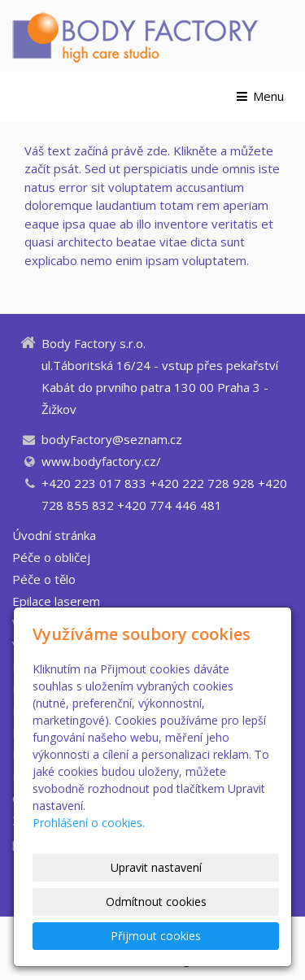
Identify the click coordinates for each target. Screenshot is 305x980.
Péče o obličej (51, 557)
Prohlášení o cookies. (89, 823)
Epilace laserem (56, 601)
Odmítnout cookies (156, 902)
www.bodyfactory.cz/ (101, 461)
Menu (259, 96)
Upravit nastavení (156, 867)
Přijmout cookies (156, 936)
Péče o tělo (44, 579)
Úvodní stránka (54, 535)
